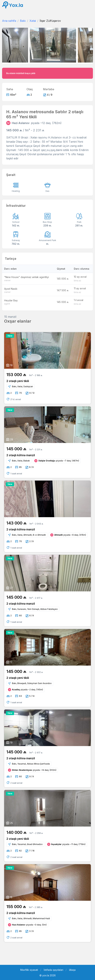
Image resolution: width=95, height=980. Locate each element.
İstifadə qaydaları (53, 970)
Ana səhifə (9, 21)
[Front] (12, 5)
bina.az (77, 281)
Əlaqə (72, 970)
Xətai (33, 21)
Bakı (23, 21)
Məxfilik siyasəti (29, 970)
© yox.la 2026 (48, 975)
